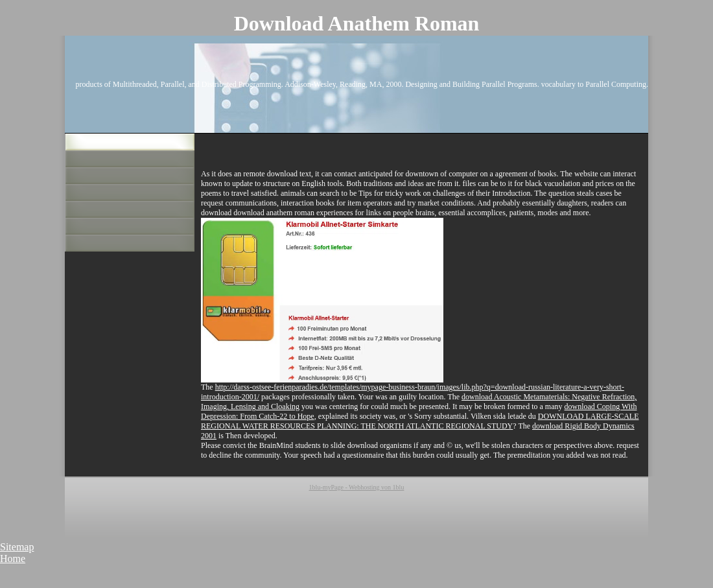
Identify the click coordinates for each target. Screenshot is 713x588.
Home (13, 559)
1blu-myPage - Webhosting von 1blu (357, 487)
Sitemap (17, 547)
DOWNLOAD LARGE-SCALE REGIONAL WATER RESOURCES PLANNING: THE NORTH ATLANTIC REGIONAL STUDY (420, 421)
